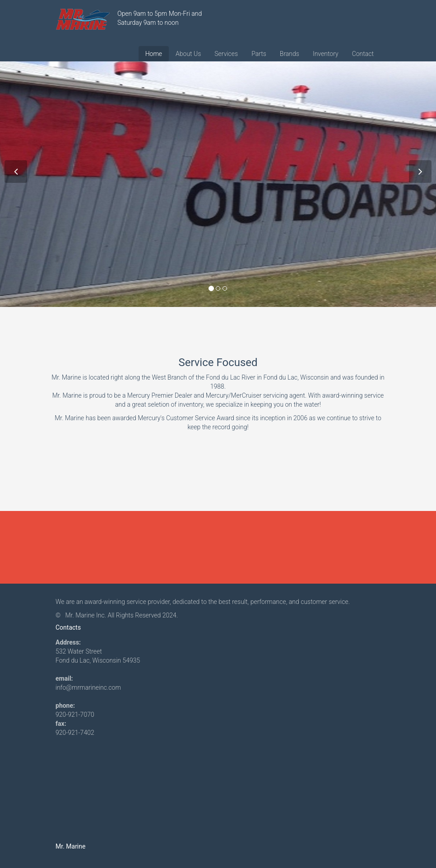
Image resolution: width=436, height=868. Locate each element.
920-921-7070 (75, 715)
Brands (290, 54)
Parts (259, 54)
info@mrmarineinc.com (88, 687)
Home (154, 54)
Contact (363, 54)
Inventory (326, 54)
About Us (188, 54)
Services (226, 54)
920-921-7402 (75, 733)
